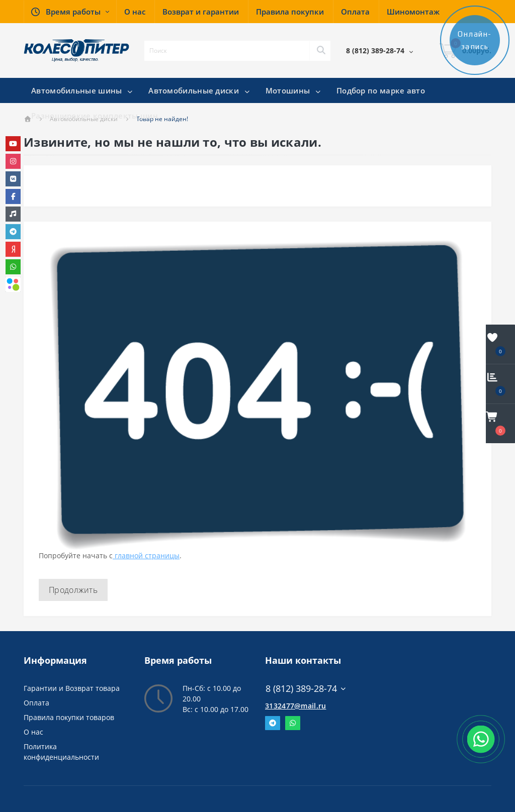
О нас (33, 732)
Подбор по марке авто (381, 90)
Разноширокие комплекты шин (95, 116)
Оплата (36, 703)
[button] (70, 12)
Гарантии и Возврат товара (72, 688)
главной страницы (146, 555)
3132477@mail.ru (296, 706)
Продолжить (73, 590)
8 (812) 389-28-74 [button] (306, 689)
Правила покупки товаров (69, 717)
